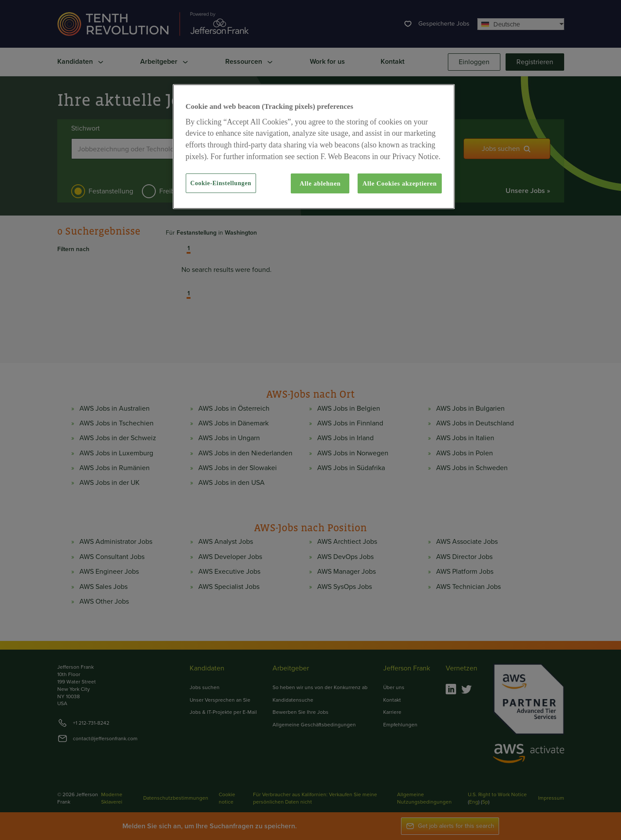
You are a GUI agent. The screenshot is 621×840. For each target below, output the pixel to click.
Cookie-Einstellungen (221, 183)
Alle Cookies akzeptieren (399, 183)
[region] (314, 147)
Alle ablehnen (320, 183)
